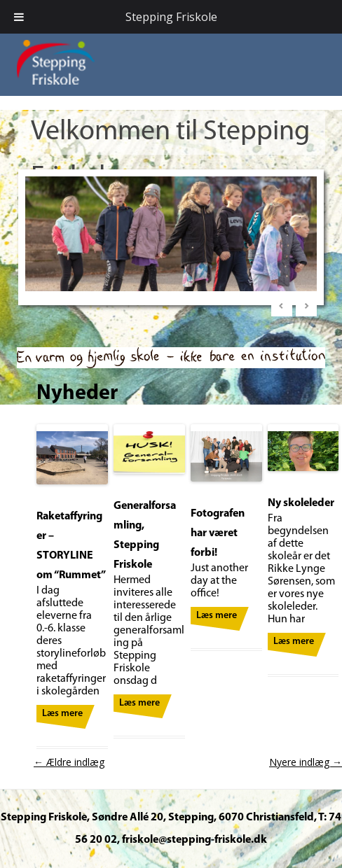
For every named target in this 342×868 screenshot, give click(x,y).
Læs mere (62, 714)
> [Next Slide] (306, 306)
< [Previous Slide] (282, 306)
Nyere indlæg (306, 762)
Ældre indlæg (69, 762)
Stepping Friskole (171, 17)
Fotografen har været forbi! (218, 533)
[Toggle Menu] (19, 17)
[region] (171, 237)
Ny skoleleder (301, 503)
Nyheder (77, 394)
